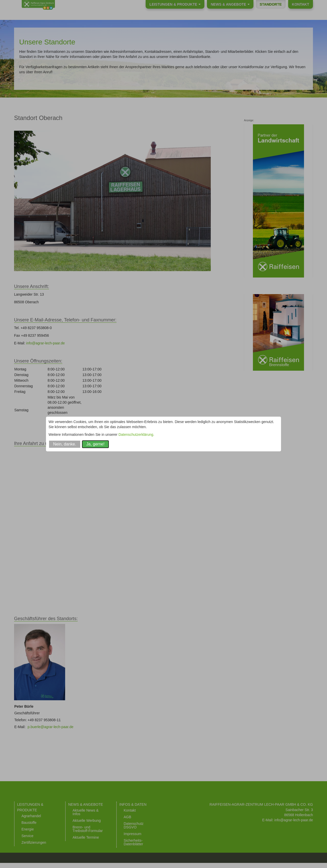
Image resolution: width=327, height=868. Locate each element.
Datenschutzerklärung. (136, 435)
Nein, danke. (65, 444)
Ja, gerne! (95, 444)
